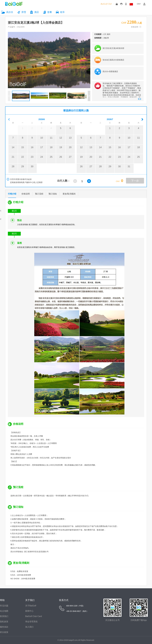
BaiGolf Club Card (34, 616)
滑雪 (24, 12)
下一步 (135, 181)
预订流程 (39, 194)
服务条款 (4, 627)
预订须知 (53, 194)
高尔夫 (10, 12)
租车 (62, 12)
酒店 (37, 12)
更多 (140, 99)
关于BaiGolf (31, 606)
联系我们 (4, 616)
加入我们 (29, 627)
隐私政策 (4, 622)
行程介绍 (12, 194)
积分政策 (4, 632)
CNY (139, 4)
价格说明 (135, 27)
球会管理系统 (31, 622)
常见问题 (4, 606)
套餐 (50, 12)
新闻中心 (29, 611)
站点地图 (4, 611)
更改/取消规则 (69, 194)
